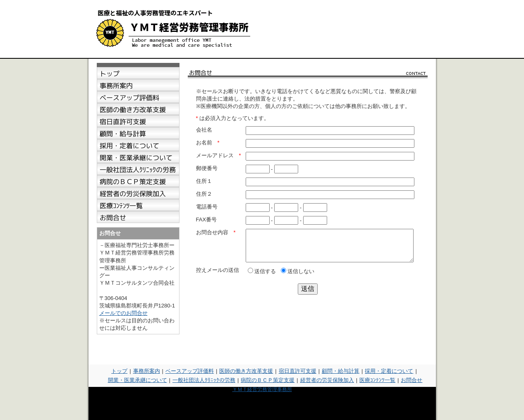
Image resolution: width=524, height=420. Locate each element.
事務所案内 (147, 371)
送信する (262, 277)
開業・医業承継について (138, 380)
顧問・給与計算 (341, 371)
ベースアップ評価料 (190, 371)
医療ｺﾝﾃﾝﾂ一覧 (377, 380)
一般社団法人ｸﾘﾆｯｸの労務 (204, 380)
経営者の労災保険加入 (327, 380)
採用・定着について (389, 371)
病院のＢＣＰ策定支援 (268, 380)
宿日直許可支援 (298, 371)
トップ (119, 371)
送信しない (298, 277)
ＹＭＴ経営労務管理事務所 (262, 389)
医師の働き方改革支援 (246, 371)
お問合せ (412, 380)
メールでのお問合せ (123, 313)
